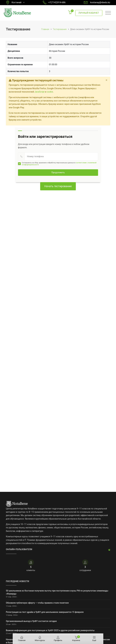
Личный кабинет (89, 13)
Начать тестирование (58, 186)
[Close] (106, 80)
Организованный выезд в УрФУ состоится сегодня (31, 621)
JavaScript (40, 92)
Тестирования (60, 29)
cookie (50, 92)
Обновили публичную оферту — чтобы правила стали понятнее (37, 603)
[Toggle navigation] (108, 13)
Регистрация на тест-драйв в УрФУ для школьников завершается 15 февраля (45, 612)
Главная (45, 29)
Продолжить (58, 172)
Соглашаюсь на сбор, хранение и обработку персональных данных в (57, 164)
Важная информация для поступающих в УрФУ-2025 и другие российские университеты (50, 630)
